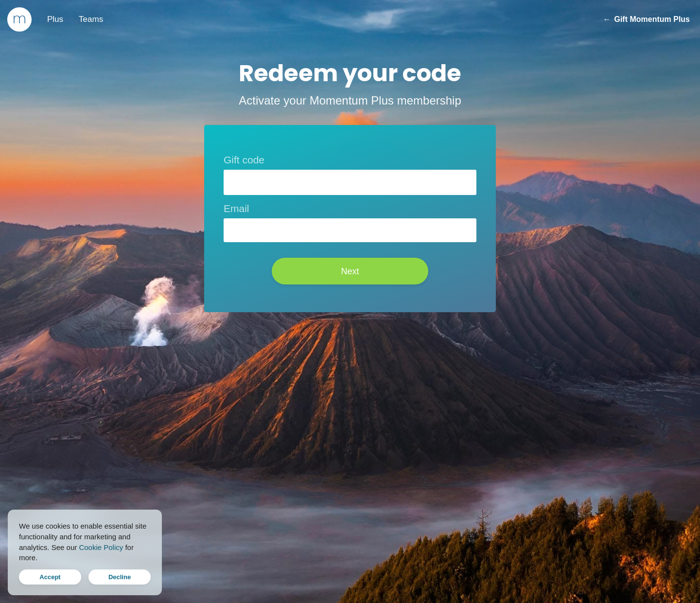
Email (236, 208)
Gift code (244, 160)
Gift (646, 19)
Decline (120, 577)
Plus (55, 19)
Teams (91, 19)
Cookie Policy (101, 547)
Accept (50, 577)
